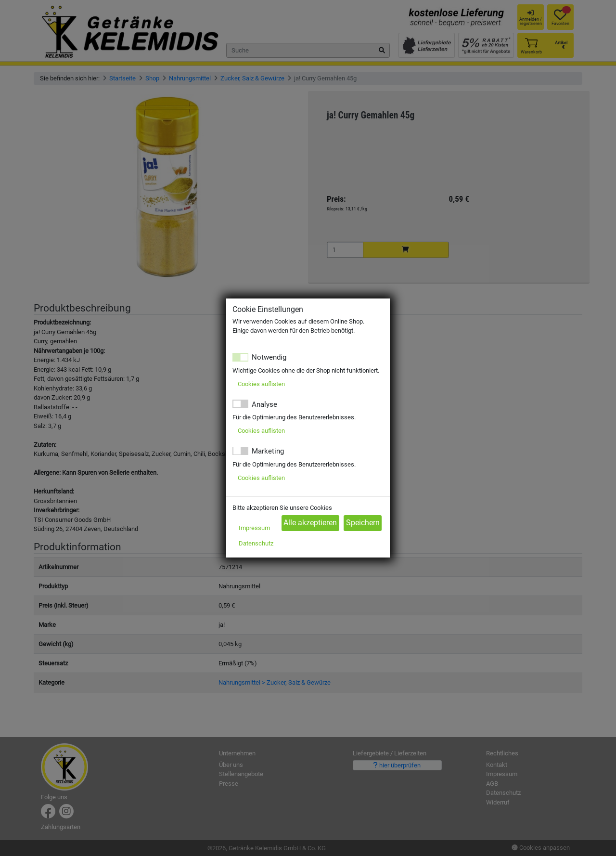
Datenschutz (256, 543)
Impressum (254, 528)
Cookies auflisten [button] (261, 384)
